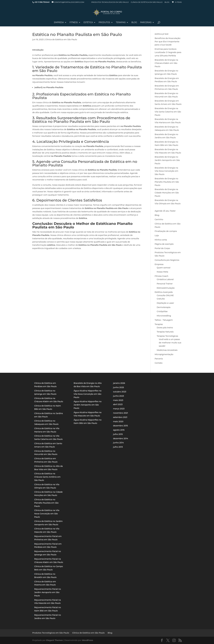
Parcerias (146, 23)
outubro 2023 (120, 392)
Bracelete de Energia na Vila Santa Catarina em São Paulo (168, 112)
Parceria (159, 359)
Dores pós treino (165, 328)
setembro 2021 (120, 417)
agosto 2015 (119, 430)
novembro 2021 (120, 413)
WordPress (87, 640)
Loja (157, 235)
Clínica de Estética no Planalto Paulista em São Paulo (46, 503)
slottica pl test (162, 34)
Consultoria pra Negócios (167, 260)
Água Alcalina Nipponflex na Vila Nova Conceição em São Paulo (87, 394)
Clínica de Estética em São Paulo (147, 2)
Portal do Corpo (162, 248)
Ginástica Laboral (165, 279)
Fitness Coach (162, 276)
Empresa (59, 23)
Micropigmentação (164, 354)
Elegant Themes (54, 640)
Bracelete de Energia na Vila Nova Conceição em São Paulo (166, 171)
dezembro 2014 (120, 438)
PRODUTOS (104, 23)
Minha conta (161, 240)
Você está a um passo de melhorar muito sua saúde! (170, 343)
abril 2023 (118, 404)
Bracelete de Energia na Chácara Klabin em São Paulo (166, 63)
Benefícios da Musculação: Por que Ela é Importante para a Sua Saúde (168, 42)
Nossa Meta (162, 272)
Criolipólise (162, 311)
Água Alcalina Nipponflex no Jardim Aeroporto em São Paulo (87, 405)
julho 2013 (118, 447)
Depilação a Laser (165, 303)
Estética (88, 23)
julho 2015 (118, 434)
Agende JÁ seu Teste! (165, 211)
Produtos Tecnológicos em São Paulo (110, 2)
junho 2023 (118, 396)
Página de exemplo (164, 244)
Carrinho (159, 219)
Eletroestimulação (166, 288)
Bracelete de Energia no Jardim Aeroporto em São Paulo (167, 160)
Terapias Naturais (165, 332)
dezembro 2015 (120, 426)
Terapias (121, 23)
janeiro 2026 (119, 383)
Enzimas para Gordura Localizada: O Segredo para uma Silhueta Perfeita (168, 52)
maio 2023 (118, 400)
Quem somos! (164, 268)
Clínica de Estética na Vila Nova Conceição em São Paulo (47, 514)
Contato (159, 363)
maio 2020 (118, 422)
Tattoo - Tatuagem (164, 320)
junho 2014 (118, 443)
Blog (167, 2)
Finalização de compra (166, 231)
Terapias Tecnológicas (167, 336)
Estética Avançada (164, 292)
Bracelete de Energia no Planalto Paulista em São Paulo (167, 182)
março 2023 (119, 409)
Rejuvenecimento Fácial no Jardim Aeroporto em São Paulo (48, 592)
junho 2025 (118, 387)
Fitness (74, 23)
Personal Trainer (165, 284)
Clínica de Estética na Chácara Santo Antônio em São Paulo (47, 477)
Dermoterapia (164, 307)
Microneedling (164, 316)
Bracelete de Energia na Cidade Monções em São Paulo (167, 193)
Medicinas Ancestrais (167, 350)
